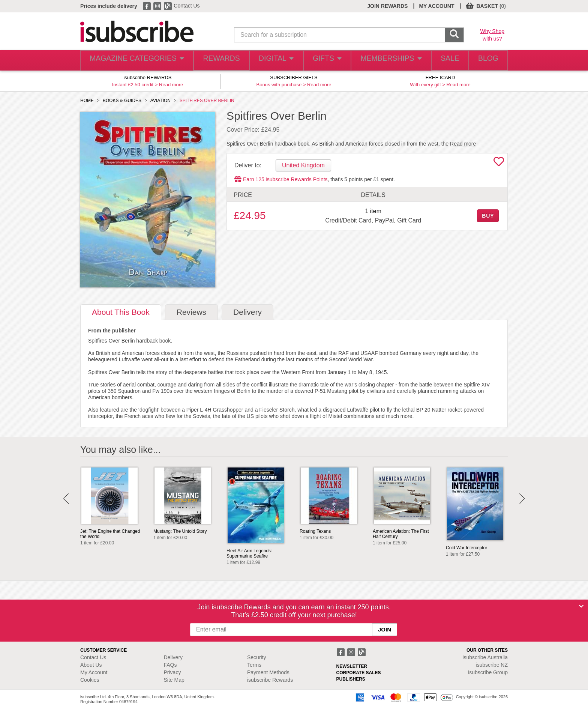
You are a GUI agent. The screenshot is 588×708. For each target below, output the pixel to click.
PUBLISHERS (351, 679)
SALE (444, 61)
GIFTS (322, 61)
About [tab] (121, 312)
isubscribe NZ (492, 665)
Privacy (172, 672)
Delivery (173, 657)
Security (257, 657)
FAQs (170, 665)
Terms (254, 665)
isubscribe (485, 657)
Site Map (174, 680)
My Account (94, 672)
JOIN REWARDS (387, 6)
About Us (91, 665)
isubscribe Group (488, 672)
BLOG (486, 61)
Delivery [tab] (247, 312)
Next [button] (522, 499)
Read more (171, 85)
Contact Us (187, 6)
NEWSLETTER (352, 666)
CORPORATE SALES (359, 673)
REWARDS (213, 61)
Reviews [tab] (191, 312)
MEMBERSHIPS (385, 61)
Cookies (90, 680)
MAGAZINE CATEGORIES (133, 61)
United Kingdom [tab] (303, 165)
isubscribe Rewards (270, 680)
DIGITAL (269, 61)
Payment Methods (268, 672)
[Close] (581, 606)
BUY (488, 216)
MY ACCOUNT (436, 6)
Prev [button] (66, 499)
